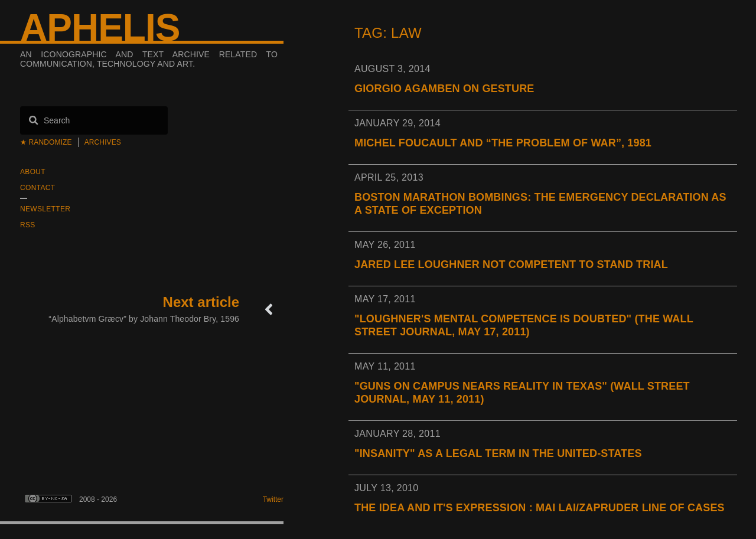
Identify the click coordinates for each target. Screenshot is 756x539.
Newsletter (45, 209)
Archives (103, 142)
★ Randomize (46, 142)
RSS (28, 225)
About (33, 172)
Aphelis (100, 28)
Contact (38, 188)
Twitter (273, 499)
